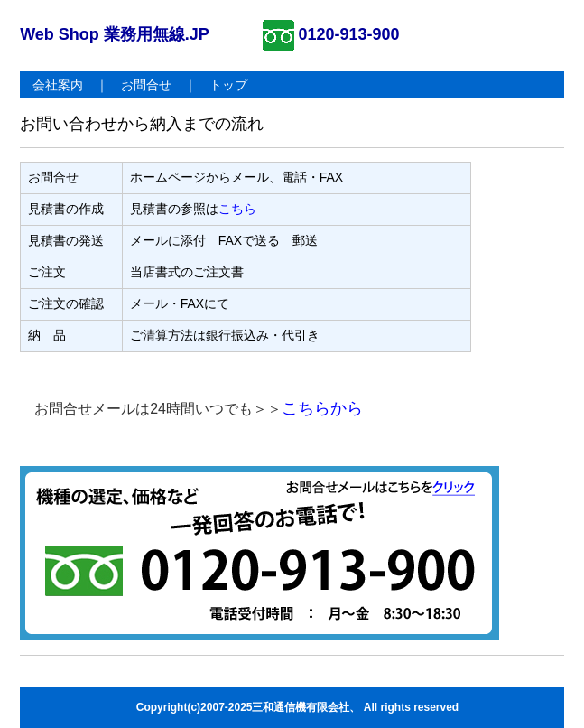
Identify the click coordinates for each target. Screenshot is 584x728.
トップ (228, 85)
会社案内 (58, 85)
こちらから (322, 408)
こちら (237, 209)
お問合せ (146, 85)
